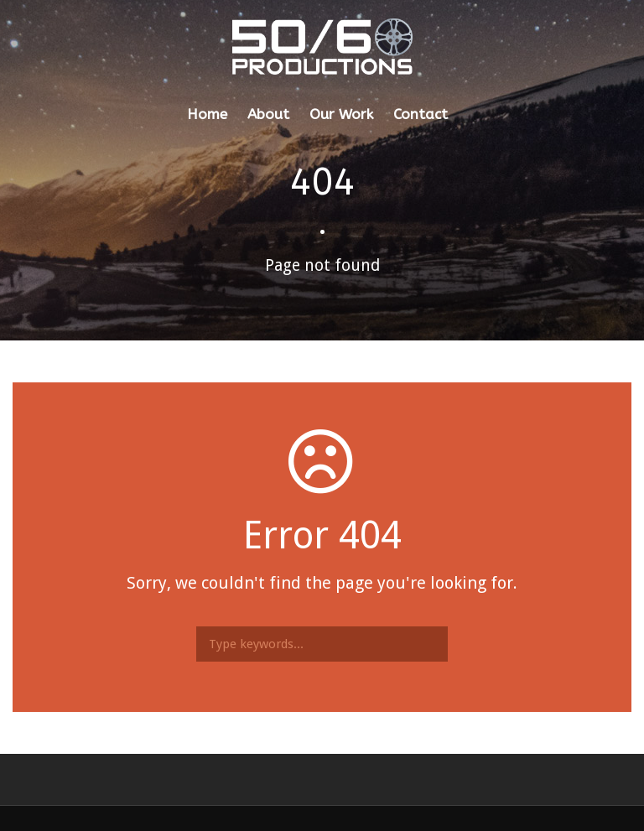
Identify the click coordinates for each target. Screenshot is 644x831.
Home (207, 114)
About (268, 114)
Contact (421, 114)
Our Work (341, 114)
